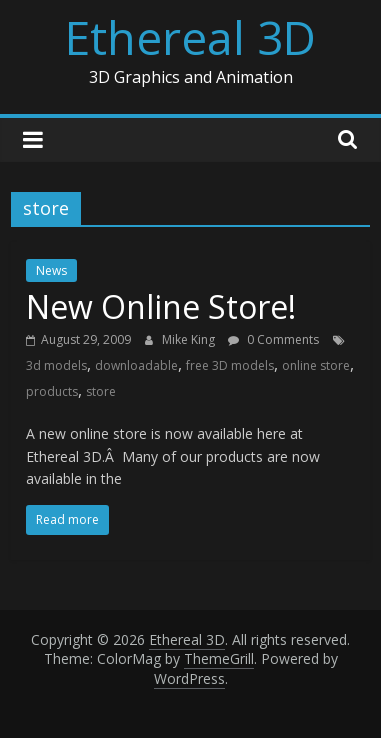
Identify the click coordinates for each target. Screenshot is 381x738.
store (101, 391)
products (52, 391)
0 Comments (273, 339)
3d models (56, 365)
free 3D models (230, 365)
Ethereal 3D (190, 37)
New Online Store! (161, 306)
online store (316, 365)
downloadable (136, 365)
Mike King (190, 339)
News (51, 270)
